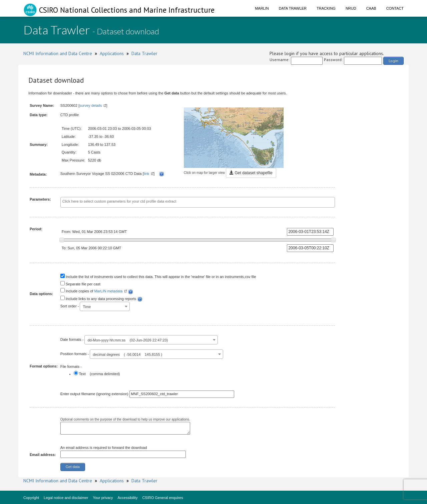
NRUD (351, 8)
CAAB (371, 8)
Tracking (326, 8)
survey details (91, 105)
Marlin (262, 8)
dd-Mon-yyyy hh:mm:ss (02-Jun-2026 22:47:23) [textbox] (128, 340)
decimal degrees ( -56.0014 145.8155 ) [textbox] (127, 354)
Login (393, 61)
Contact (395, 8)
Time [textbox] (87, 307)
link (147, 174)
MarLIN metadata (108, 291)
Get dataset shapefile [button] (251, 173)
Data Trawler (293, 8)
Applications (112, 53)
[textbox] (182, 202)
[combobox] (198, 202)
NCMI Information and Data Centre (58, 53)
